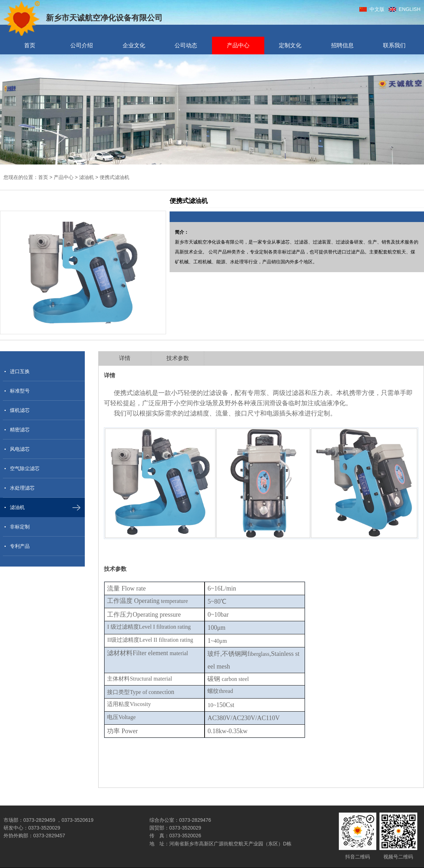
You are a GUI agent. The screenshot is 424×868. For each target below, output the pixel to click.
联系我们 (394, 45)
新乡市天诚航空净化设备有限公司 (83, 18)
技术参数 (178, 358)
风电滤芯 (20, 449)
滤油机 (87, 177)
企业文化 (134, 45)
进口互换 (20, 371)
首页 (30, 45)
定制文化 (290, 45)
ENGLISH (405, 9)
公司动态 (186, 45)
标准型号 (20, 391)
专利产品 (20, 546)
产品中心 (238, 45)
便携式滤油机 (114, 177)
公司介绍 (82, 45)
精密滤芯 (20, 430)
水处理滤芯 (22, 488)
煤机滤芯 (20, 410)
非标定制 (20, 527)
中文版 (372, 9)
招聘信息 (342, 45)
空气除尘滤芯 (25, 468)
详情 (125, 358)
